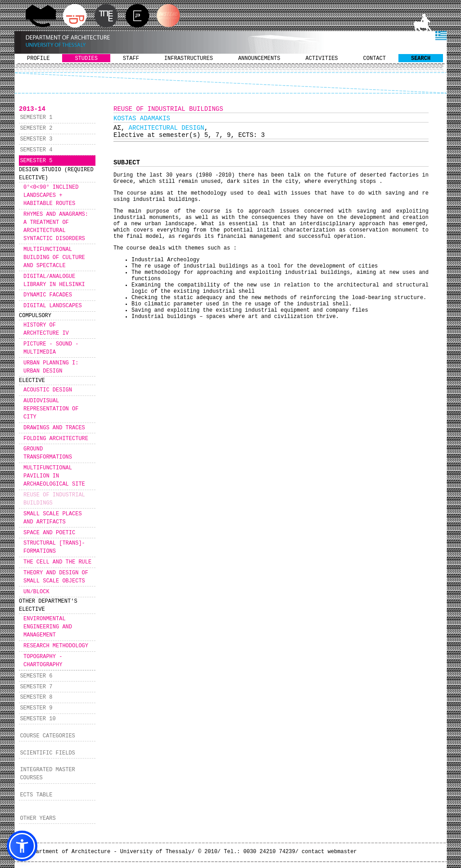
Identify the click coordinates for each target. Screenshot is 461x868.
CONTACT (375, 59)
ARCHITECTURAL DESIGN (167, 128)
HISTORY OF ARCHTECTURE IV (46, 329)
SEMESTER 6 (36, 676)
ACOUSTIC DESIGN (48, 390)
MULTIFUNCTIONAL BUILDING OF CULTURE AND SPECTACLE (54, 258)
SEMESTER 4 (36, 150)
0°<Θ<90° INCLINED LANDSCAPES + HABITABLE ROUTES (51, 195)
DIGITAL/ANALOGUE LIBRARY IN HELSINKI (54, 281)
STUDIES (86, 59)
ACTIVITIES (322, 59)
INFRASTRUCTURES (189, 59)
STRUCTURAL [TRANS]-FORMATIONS (54, 547)
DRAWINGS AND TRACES (54, 428)
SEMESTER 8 (36, 697)
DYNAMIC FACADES (48, 295)
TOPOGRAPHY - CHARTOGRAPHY (43, 661)
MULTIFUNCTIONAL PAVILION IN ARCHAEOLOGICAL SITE (54, 476)
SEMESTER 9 (36, 708)
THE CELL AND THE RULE (57, 562)
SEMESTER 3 (36, 139)
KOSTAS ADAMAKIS (142, 118)
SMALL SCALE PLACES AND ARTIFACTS (53, 518)
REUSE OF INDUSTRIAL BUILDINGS (54, 499)
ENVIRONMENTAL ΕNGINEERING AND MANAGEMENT (48, 627)
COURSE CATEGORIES (47, 736)
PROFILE (38, 59)
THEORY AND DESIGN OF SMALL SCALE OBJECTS (56, 577)
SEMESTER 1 (36, 118)
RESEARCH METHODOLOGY (56, 646)
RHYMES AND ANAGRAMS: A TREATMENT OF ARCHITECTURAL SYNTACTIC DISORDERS (56, 227)
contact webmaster (329, 852)
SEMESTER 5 (36, 161)
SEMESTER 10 (38, 719)
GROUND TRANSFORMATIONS (48, 453)
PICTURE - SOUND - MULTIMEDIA (51, 348)
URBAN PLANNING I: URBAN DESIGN (51, 367)
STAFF (131, 59)
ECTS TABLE (36, 795)
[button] (22, 846)
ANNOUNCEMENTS (259, 59)
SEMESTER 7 (36, 687)
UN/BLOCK (36, 592)
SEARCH (421, 59)
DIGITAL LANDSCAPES (53, 306)
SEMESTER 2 (36, 128)
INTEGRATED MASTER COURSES (47, 774)
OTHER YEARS (38, 818)
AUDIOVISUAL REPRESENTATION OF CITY (51, 409)
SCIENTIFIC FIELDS (47, 753)
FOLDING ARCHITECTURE (56, 439)
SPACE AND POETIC (49, 533)
